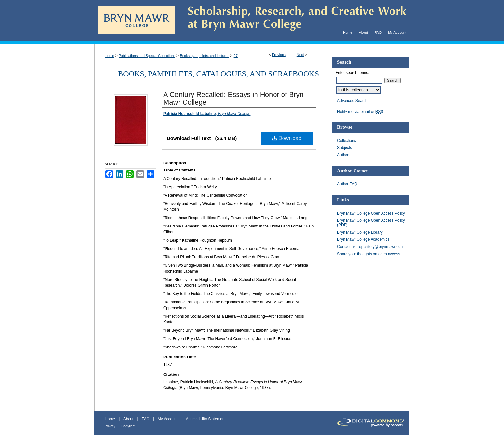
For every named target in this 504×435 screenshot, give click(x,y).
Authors (344, 155)
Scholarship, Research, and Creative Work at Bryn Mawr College (292, 20)
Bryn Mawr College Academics (363, 239)
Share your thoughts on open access (369, 254)
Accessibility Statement (206, 419)
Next (300, 55)
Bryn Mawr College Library (360, 232)
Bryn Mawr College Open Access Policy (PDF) (371, 223)
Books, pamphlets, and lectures (204, 56)
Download (287, 138)
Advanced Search (352, 101)
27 (236, 56)
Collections (347, 141)
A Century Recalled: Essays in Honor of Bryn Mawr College (234, 98)
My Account (168, 419)
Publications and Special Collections (147, 56)
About (128, 419)
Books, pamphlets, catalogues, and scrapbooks (218, 74)
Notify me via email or (360, 112)
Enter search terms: (352, 73)
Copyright (128, 426)
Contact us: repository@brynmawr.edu (370, 247)
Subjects (345, 148)
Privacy (110, 426)
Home (109, 56)
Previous (279, 55)
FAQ (146, 419)
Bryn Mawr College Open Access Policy (371, 213)
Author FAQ (347, 184)
